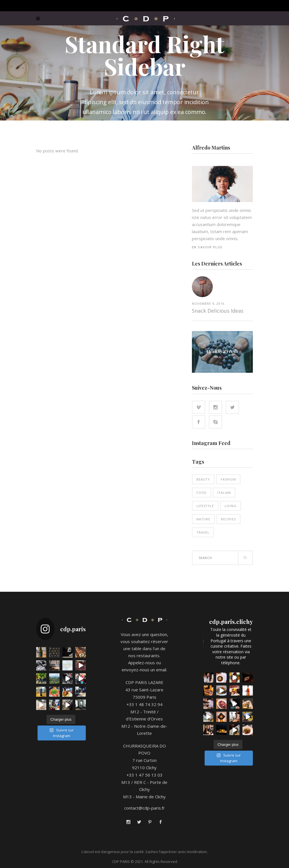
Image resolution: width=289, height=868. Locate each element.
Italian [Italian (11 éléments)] (224, 493)
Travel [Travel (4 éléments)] (203, 532)
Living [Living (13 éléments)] (231, 506)
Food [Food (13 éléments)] (202, 493)
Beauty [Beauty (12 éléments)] (203, 479)
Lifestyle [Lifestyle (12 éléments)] (205, 506)
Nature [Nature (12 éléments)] (203, 519)
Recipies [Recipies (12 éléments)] (228, 519)
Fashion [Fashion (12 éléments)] (228, 479)
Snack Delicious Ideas (218, 311)
